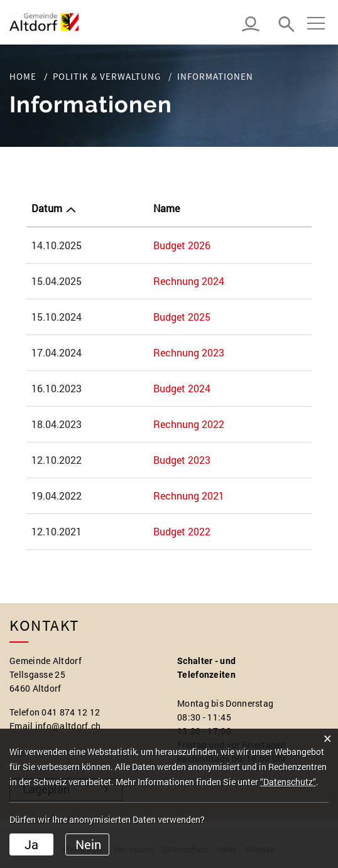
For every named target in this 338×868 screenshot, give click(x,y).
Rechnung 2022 (189, 424)
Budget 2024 (182, 388)
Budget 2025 (182, 317)
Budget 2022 (182, 531)
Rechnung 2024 (189, 281)
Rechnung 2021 (189, 496)
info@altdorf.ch (68, 726)
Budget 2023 (182, 460)
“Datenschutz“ (288, 782)
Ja (31, 844)
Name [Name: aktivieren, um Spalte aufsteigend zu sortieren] (166, 208)
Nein (88, 844)
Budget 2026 (182, 245)
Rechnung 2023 (189, 352)
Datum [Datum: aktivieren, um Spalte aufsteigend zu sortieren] (47, 208)
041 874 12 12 (71, 712)
